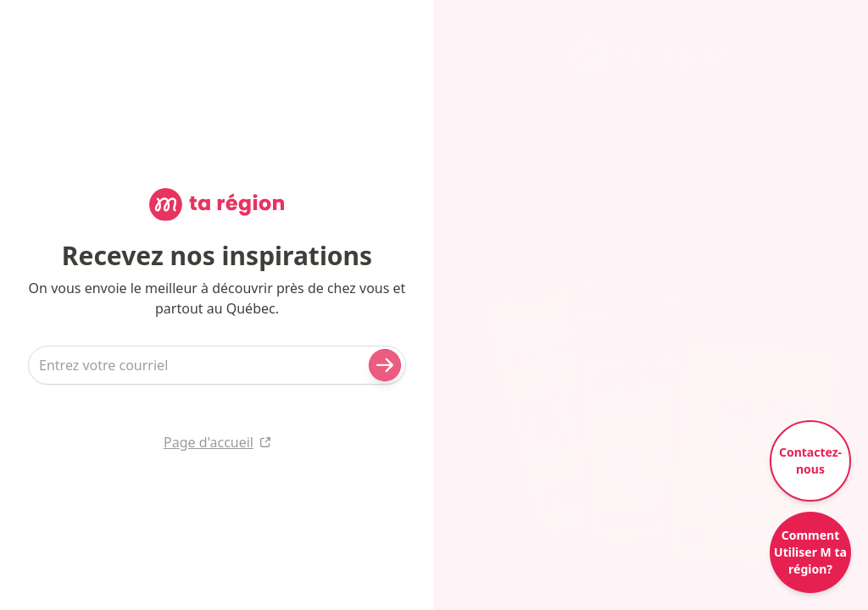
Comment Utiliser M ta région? (810, 552)
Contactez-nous (810, 460)
